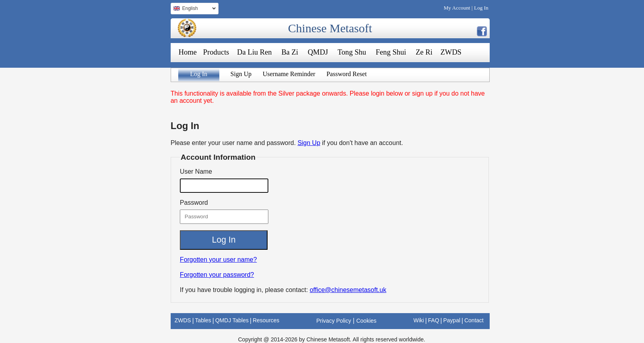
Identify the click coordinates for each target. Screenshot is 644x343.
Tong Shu (352, 52)
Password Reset (347, 74)
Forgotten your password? (217, 275)
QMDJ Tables (232, 320)
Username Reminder (289, 74)
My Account (457, 8)
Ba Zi (290, 52)
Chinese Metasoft (330, 28)
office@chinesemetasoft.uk (348, 290)
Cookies (366, 321)
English (193, 9)
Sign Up (241, 74)
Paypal (452, 320)
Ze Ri (424, 52)
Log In (481, 8)
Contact (474, 320)
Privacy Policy (334, 321)
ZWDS (451, 52)
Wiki (419, 320)
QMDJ (318, 52)
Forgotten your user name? (218, 260)
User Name (196, 171)
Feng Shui (391, 52)
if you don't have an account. (363, 143)
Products (216, 52)
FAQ (433, 320)
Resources (266, 320)
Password (194, 203)
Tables (203, 320)
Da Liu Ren (255, 52)
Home (188, 52)
